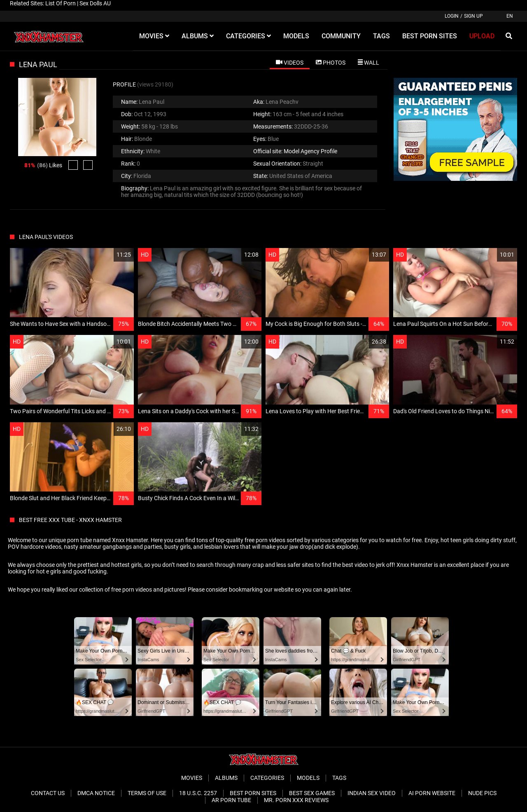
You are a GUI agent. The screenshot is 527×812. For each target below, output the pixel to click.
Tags (339, 778)
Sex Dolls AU (95, 3)
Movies (192, 778)
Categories (267, 778)
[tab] (290, 62)
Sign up (473, 16)
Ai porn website (432, 793)
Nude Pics (482, 793)
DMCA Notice (96, 793)
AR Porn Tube (231, 800)
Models (308, 778)
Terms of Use (147, 793)
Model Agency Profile (310, 151)
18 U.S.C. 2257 (198, 793)
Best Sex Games (312, 793)
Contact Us (48, 793)
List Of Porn (61, 3)
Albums (226, 778)
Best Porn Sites (253, 793)
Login (452, 16)
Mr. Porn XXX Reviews (296, 800)
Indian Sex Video (372, 793)
